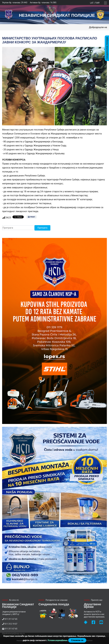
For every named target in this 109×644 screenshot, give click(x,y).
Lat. (92, 3)
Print (31, 217)
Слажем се (77, 640)
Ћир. (98, 3)
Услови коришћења (57, 640)
